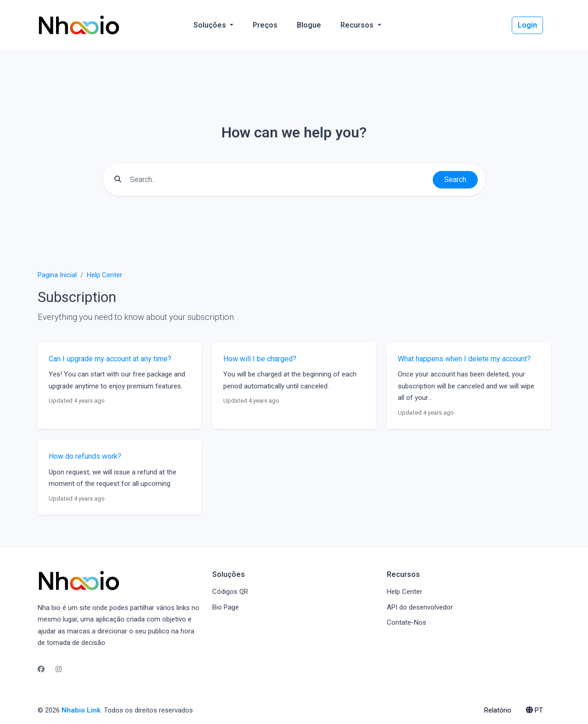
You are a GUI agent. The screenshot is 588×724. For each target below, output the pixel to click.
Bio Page (226, 607)
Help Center (105, 275)
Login (527, 25)
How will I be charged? (260, 359)
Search (455, 180)
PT (534, 710)
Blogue (309, 25)
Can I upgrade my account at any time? (110, 359)
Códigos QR (230, 592)
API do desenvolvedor (420, 607)
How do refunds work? (85, 456)
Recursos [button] (358, 25)
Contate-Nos (407, 622)
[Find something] (279, 180)
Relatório (498, 710)
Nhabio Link (81, 710)
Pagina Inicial (57, 275)
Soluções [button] (211, 25)
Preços (265, 25)
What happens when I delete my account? (464, 359)
